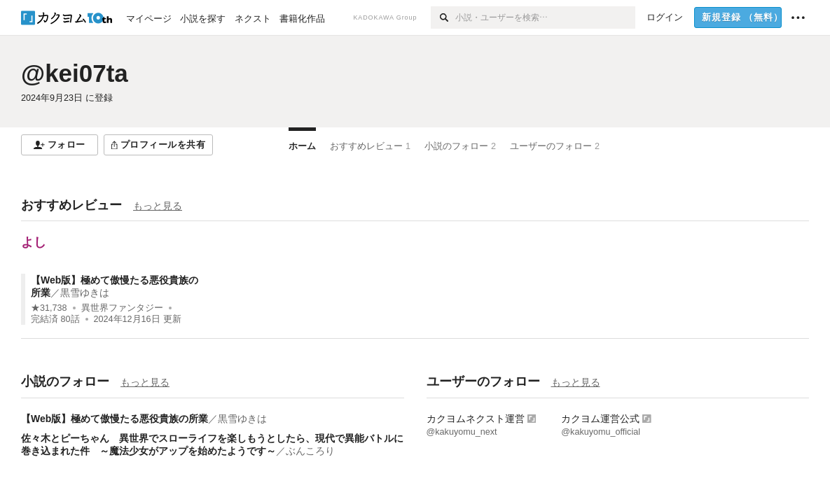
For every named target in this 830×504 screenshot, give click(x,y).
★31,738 (49, 308)
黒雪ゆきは (85, 293)
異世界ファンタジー (122, 308)
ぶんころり (310, 451)
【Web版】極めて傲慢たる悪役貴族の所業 (115, 419)
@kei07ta (75, 73)
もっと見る (158, 206)
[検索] (443, 17)
